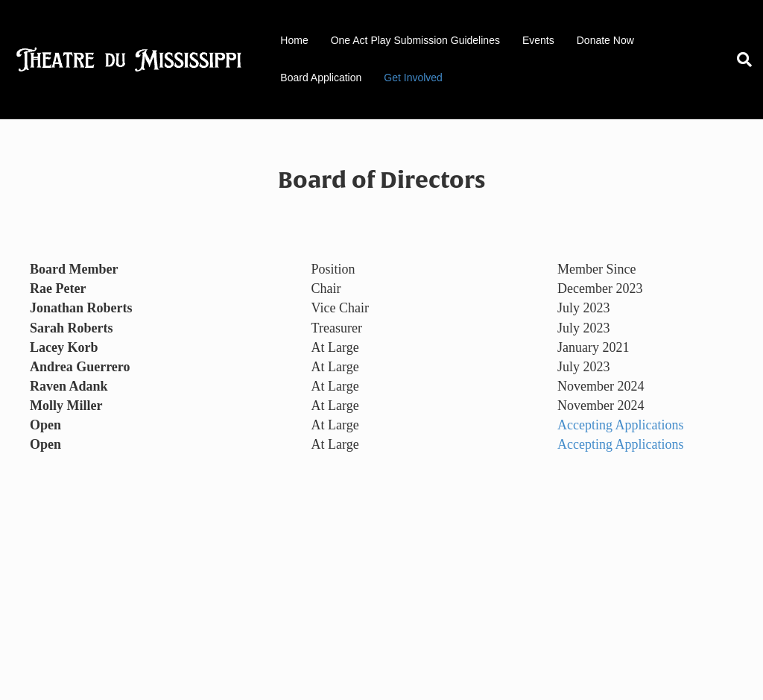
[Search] (739, 60)
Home (294, 40)
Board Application (321, 78)
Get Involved (413, 78)
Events (538, 40)
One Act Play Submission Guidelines (415, 40)
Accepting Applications (620, 425)
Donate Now (605, 40)
